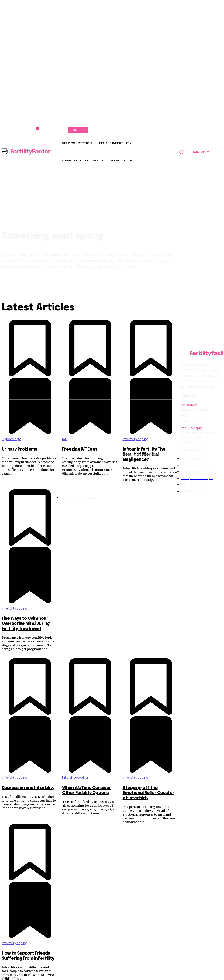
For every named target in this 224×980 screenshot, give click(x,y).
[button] (181, 152)
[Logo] (26, 152)
